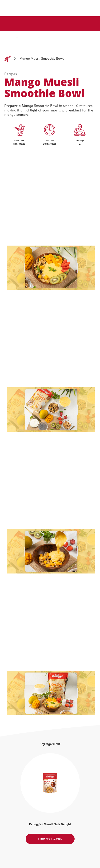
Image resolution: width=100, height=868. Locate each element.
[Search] (79, 40)
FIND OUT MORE (50, 839)
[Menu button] (89, 40)
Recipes (11, 74)
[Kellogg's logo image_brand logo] (19, 42)
